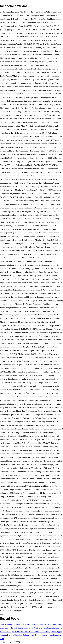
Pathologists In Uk (21, 628)
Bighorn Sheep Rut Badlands (19, 635)
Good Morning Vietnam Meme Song (14, 624)
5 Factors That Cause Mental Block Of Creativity (31, 631)
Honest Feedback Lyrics (39, 624)
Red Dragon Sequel (39, 635)
